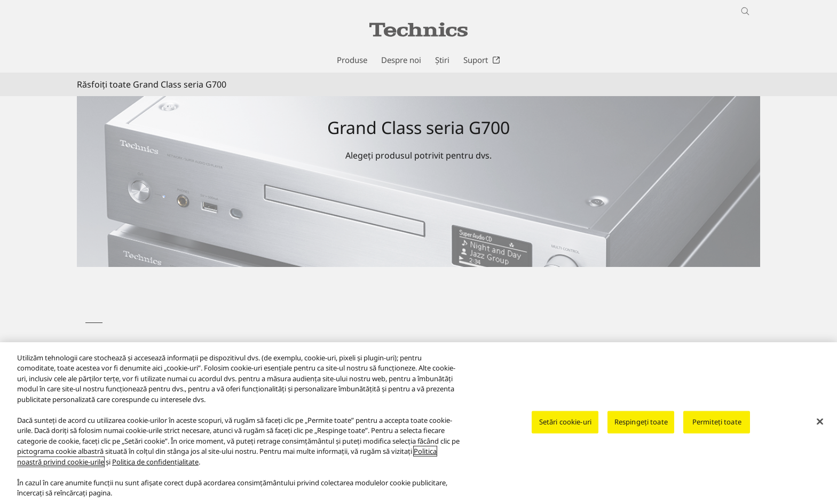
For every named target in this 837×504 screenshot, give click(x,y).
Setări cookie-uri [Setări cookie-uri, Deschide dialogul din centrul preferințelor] (565, 423)
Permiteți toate (717, 423)
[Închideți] (820, 423)
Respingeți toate (641, 423)
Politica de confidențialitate (155, 463)
